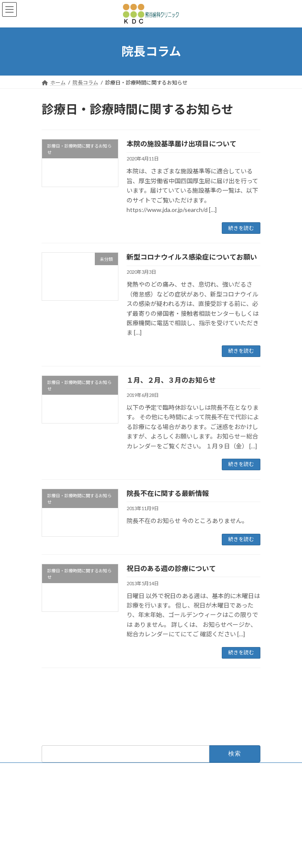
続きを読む (241, 228)
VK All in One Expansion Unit (200, 855)
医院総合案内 (57, 776)
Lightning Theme (149, 855)
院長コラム (54, 823)
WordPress (109, 855)
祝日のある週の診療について (171, 568)
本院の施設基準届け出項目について (181, 144)
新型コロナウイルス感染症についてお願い (192, 257)
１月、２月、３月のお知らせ (171, 380)
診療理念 (52, 791)
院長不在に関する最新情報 (168, 493)
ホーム (49, 744)
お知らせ (52, 760)
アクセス (52, 807)
